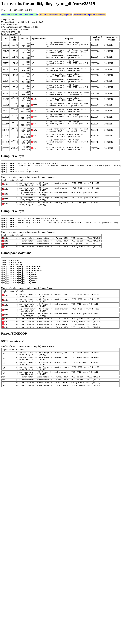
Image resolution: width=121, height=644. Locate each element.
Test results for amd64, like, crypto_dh (55, 15)
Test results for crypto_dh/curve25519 (90, 15)
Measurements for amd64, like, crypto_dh (19, 15)
